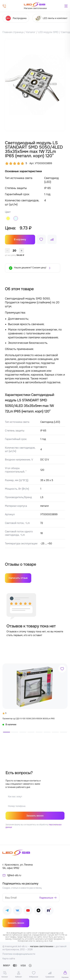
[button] (7, 732)
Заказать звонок (35, 816)
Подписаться (46, 898)
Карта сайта (9, 959)
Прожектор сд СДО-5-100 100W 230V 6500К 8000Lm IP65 (29, 719)
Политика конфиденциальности (19, 954)
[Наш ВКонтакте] (18, 911)
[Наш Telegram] (7, 911)
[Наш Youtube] (28, 911)
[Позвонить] (4, 6)
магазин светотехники (42, 946)
